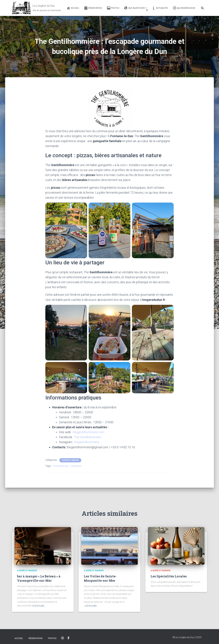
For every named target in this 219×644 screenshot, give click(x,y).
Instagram (62, 638)
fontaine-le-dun (61, 466)
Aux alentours (136, 8)
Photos (113, 8)
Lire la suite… (39, 606)
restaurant (76, 466)
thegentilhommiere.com (89, 432)
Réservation (93, 8)
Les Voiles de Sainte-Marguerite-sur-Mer (100, 578)
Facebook (68, 638)
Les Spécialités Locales (169, 576)
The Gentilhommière (88, 437)
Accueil (73, 8)
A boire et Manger (70, 460)
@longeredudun (184, 8)
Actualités (160, 8)
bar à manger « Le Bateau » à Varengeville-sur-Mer (39, 578)
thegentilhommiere (87, 442)
